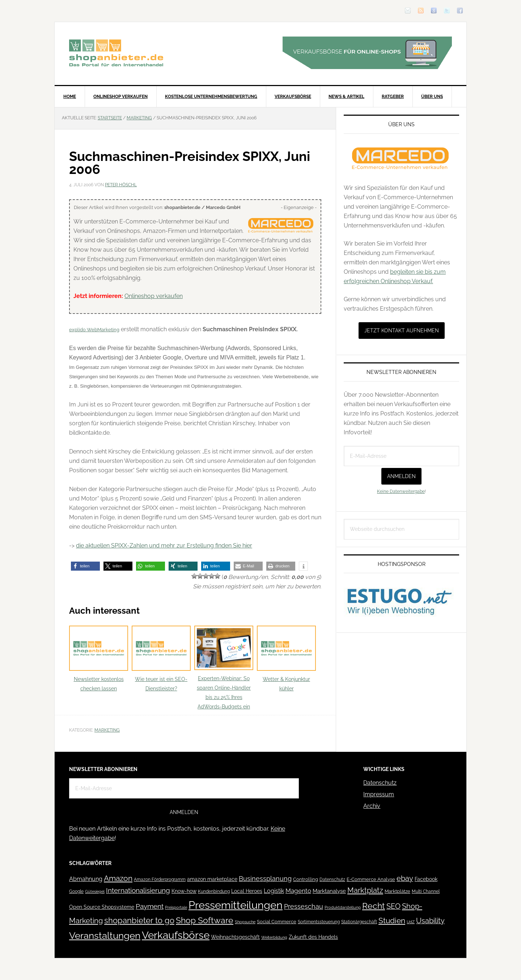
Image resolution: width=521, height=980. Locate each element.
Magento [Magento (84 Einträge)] (298, 891)
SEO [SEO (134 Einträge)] (393, 906)
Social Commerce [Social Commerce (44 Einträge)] (277, 922)
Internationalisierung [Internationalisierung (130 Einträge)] (138, 890)
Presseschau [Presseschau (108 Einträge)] (304, 906)
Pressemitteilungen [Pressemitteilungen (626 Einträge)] (236, 905)
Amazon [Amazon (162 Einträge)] (118, 878)
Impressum (379, 794)
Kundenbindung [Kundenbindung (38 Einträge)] (214, 891)
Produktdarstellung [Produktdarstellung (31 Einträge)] (343, 907)
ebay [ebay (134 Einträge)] (405, 879)
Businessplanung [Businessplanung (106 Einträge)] (265, 879)
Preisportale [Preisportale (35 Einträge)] (176, 907)
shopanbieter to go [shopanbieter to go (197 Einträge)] (139, 920)
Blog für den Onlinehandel (116, 53)
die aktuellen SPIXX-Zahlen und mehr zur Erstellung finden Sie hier (164, 546)
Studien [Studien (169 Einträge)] (392, 921)
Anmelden (401, 476)
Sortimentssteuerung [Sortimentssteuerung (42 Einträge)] (319, 922)
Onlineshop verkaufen (154, 296)
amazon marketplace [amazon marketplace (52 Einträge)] (212, 879)
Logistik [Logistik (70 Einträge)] (274, 891)
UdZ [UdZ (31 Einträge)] (411, 922)
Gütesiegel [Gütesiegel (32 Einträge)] (95, 892)
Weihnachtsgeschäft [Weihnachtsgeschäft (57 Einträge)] (235, 937)
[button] (85, 566)
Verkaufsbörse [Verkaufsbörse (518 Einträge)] (176, 935)
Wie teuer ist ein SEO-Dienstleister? (161, 659)
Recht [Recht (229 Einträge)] (374, 906)
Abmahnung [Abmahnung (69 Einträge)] (86, 879)
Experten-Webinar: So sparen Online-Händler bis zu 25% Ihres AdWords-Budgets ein (224, 668)
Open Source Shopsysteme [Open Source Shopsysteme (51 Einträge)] (102, 907)
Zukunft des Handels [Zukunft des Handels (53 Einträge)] (313, 937)
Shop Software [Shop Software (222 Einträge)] (205, 920)
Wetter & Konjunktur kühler (286, 659)
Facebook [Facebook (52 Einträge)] (426, 879)
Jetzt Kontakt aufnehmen (402, 331)
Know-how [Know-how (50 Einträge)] (184, 891)
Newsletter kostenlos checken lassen (99, 659)
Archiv (372, 806)
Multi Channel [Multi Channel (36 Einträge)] (426, 891)
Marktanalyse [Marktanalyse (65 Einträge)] (329, 891)
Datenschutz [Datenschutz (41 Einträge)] (332, 879)
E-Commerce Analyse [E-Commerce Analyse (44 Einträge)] (371, 879)
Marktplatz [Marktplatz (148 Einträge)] (365, 890)
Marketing (107, 730)
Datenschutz (380, 783)
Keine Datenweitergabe (401, 491)
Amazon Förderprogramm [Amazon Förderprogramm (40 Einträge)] (160, 879)
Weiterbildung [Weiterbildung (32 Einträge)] (274, 938)
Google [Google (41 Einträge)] (76, 891)
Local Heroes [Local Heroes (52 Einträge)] (247, 891)
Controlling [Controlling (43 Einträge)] (306, 879)
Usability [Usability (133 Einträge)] (430, 921)
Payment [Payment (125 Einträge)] (150, 906)
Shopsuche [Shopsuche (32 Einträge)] (245, 922)
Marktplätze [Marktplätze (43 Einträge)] (397, 891)
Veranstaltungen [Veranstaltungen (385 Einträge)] (105, 935)
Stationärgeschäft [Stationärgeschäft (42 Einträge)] (359, 922)
